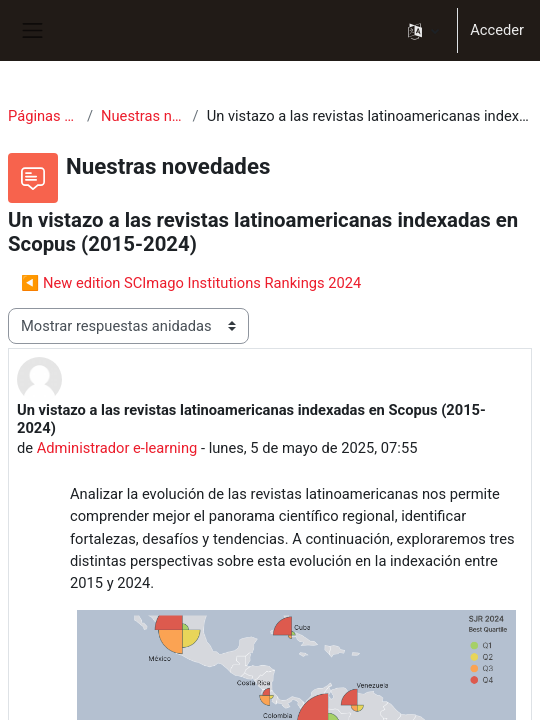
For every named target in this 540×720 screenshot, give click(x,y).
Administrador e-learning (117, 448)
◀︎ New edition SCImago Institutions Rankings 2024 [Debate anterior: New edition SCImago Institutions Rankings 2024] (191, 283)
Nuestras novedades (143, 116)
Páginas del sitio (43, 116)
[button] (423, 30)
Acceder (497, 30)
